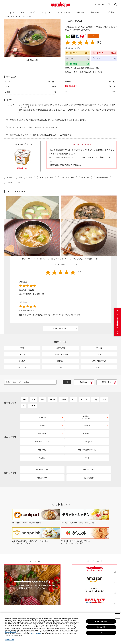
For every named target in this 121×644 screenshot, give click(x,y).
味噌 (20, 177)
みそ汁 (76, 72)
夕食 (62, 177)
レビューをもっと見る (61, 303)
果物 (104, 387)
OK (101, 633)
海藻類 (63, 387)
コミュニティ (45, 11)
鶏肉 (43, 387)
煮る (90, 72)
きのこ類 (84, 387)
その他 (33, 393)
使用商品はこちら (32, 60)
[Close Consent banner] (118, 616)
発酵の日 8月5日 (102, 177)
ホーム (7, 17)
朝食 (41, 177)
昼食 (52, 177)
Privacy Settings (101, 621)
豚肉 (33, 387)
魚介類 (100, 72)
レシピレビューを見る (72, 48)
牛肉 (24, 387)
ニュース (11, 11)
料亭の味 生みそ (72, 86)
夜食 (73, 177)
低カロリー (85, 177)
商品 (22, 11)
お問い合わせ (95, 11)
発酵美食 (80, 11)
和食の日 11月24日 (14, 182)
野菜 (73, 387)
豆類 (95, 387)
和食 (31, 177)
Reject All (101, 627)
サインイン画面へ (61, 239)
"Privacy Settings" (10, 632)
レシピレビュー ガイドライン (108, 220)
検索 (115, 4)
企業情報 (110, 11)
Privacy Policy (9, 640)
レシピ (32, 11)
